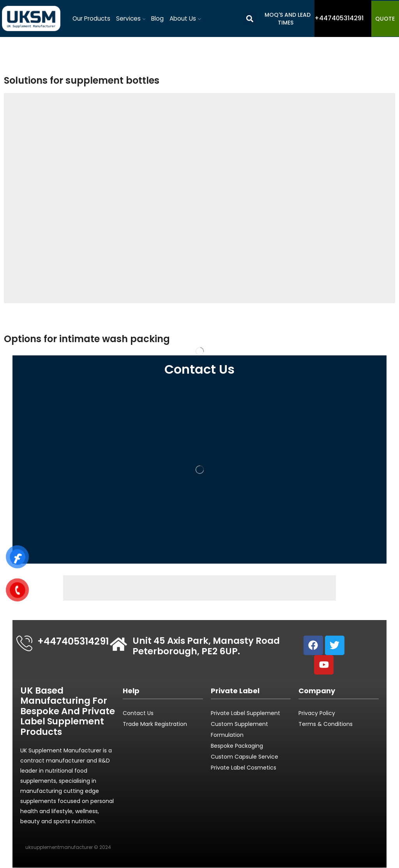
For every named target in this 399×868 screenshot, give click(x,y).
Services (131, 18)
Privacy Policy (317, 713)
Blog (157, 18)
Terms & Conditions (326, 724)
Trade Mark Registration (155, 724)
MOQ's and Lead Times (288, 19)
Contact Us (138, 713)
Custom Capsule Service (245, 757)
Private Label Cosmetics (244, 768)
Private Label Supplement (245, 713)
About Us (185, 18)
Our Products (91, 18)
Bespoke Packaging (237, 746)
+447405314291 (73, 641)
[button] (250, 18)
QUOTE (385, 19)
